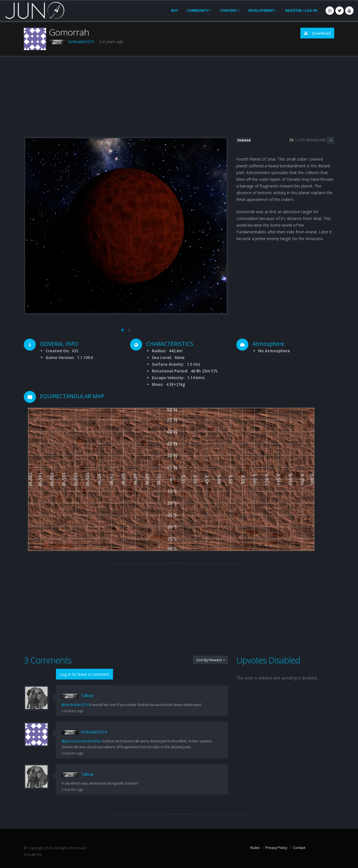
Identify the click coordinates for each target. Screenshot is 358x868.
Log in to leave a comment (84, 674)
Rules (255, 848)
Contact (299, 848)
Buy (175, 10)
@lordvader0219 (75, 705)
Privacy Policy (276, 848)
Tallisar (87, 695)
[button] (123, 330)
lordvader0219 (81, 42)
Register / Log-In (301, 10)
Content (229, 10)
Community (198, 10)
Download (317, 33)
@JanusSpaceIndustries (82, 741)
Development (261, 10)
